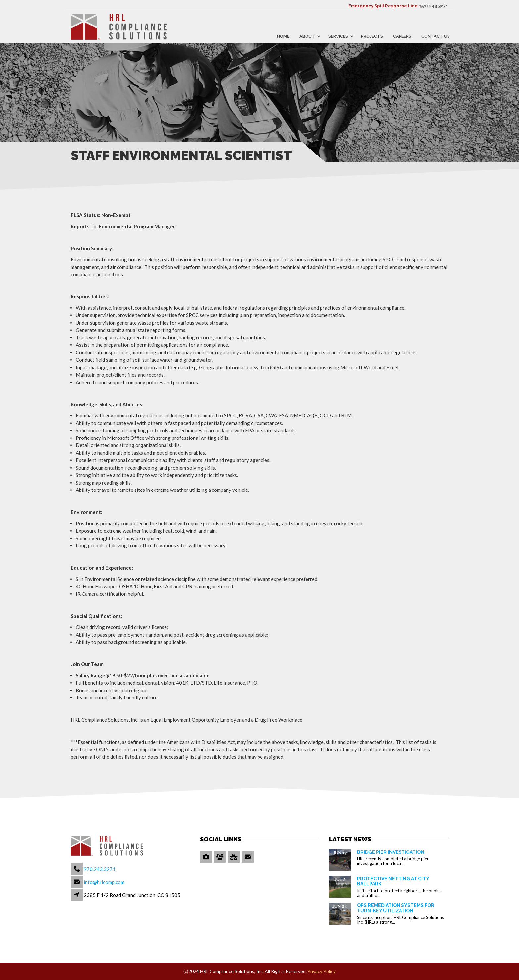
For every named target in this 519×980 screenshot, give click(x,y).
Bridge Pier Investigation (391, 852)
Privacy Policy (322, 971)
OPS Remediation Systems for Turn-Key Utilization (396, 908)
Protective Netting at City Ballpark (393, 881)
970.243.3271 (434, 6)
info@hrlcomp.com (104, 882)
